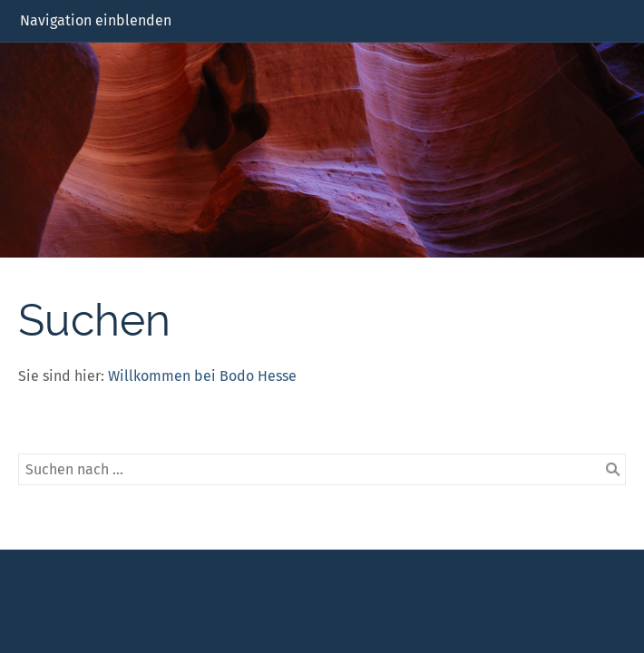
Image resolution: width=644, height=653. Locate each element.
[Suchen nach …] (322, 469)
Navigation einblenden (96, 20)
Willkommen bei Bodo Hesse (202, 376)
